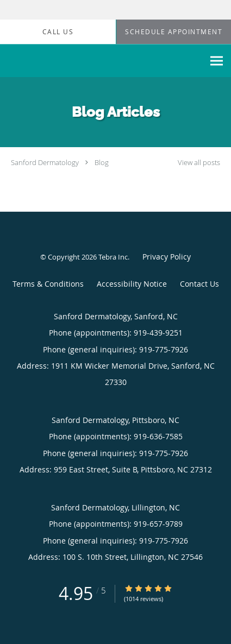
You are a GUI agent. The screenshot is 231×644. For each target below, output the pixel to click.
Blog (102, 162)
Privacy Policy (167, 257)
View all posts (199, 163)
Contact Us (199, 284)
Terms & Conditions (48, 284)
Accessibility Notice (132, 284)
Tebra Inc (113, 257)
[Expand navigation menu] (217, 61)
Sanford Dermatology (45, 162)
